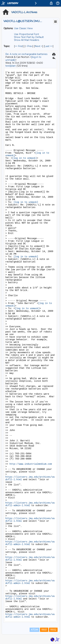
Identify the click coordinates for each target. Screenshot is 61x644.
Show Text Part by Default (29, 37)
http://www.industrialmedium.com (31, 464)
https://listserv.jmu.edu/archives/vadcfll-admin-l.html (30, 504)
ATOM (34, 630)
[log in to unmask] (24, 158)
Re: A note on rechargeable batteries (26, 54)
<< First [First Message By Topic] (19, 46)
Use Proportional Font (27, 34)
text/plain (11, 66)
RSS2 (53, 630)
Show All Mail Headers (27, 40)
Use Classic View (23, 28)
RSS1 (44, 630)
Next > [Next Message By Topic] (39, 46)
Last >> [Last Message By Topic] (49, 46)
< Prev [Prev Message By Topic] (29, 46)
